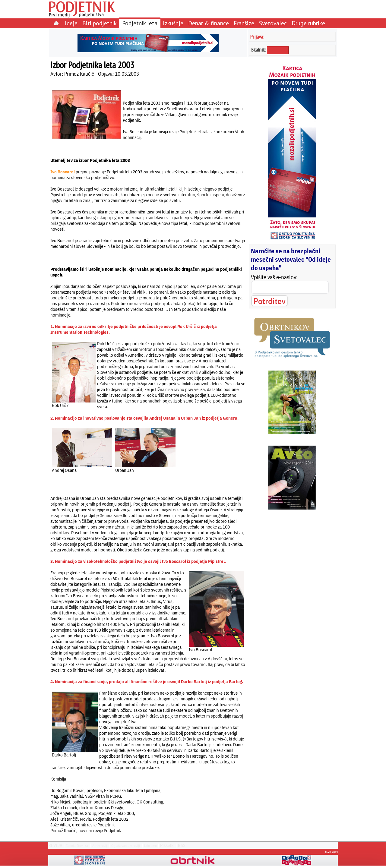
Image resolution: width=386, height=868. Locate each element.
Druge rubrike (308, 23)
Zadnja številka (77, 846)
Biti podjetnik (100, 23)
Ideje (71, 23)
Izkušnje (173, 23)
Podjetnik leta (140, 23)
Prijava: (257, 37)
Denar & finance (209, 23)
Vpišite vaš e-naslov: (274, 277)
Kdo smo (150, 846)
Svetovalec (273, 23)
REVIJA (55, 845)
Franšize (244, 23)
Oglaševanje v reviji (126, 846)
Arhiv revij (100, 846)
